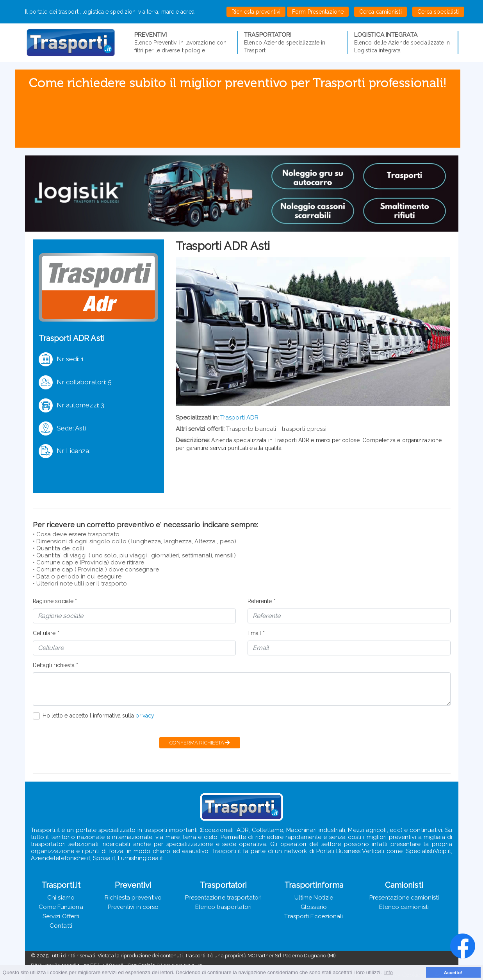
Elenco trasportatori (223, 907)
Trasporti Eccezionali (314, 916)
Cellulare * (46, 633)
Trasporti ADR (239, 418)
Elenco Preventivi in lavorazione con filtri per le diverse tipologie (183, 42)
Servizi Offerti (61, 916)
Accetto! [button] (453, 972)
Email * (256, 633)
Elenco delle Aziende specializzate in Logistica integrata (403, 42)
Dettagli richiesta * (56, 665)
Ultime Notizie (314, 898)
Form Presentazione (318, 12)
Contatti (61, 926)
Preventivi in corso (133, 907)
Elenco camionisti (404, 907)
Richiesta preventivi (256, 12)
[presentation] (92, 743)
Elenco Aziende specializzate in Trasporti (293, 42)
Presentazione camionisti (404, 898)
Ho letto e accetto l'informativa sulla (99, 716)
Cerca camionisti (381, 12)
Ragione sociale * (55, 601)
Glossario (314, 907)
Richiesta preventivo (133, 898)
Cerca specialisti (438, 12)
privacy (145, 716)
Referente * (262, 601)
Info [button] (389, 972)
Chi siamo (61, 898)
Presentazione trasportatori (223, 898)
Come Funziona (61, 907)
